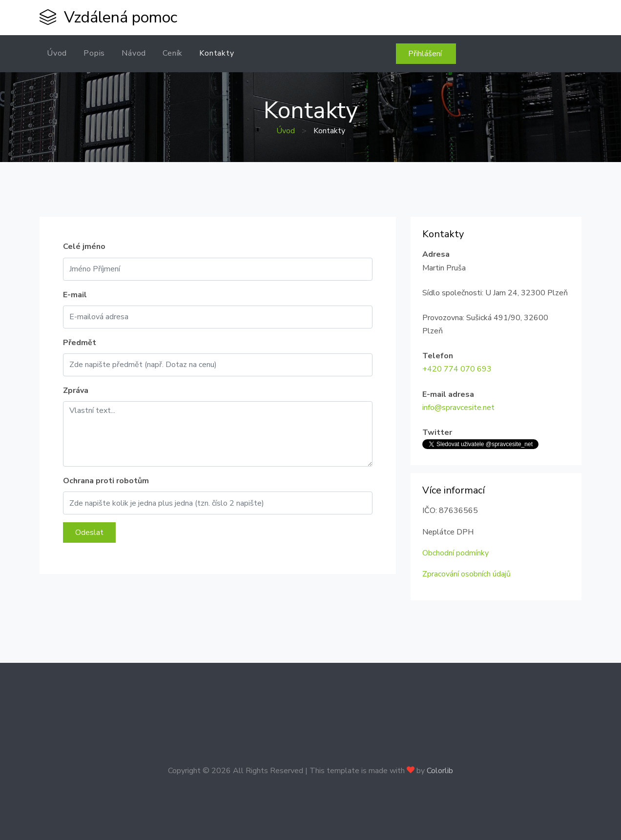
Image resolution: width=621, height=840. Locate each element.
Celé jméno (84, 246)
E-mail (75, 295)
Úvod (57, 53)
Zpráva (76, 390)
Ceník (173, 53)
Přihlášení (426, 54)
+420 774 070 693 (457, 369)
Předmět (80, 343)
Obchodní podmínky (455, 553)
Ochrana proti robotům (106, 481)
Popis (94, 53)
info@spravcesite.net (458, 408)
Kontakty (217, 53)
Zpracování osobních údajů (466, 574)
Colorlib (440, 771)
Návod (134, 53)
